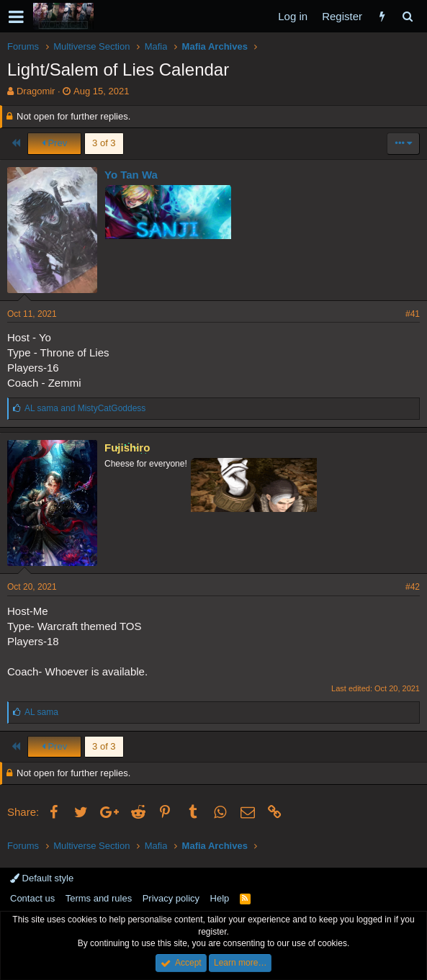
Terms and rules (99, 898)
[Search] (407, 16)
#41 (413, 314)
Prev (54, 143)
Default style (42, 878)
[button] (16, 17)
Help (220, 898)
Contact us (32, 898)
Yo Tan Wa (131, 175)
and (85, 408)
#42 (413, 587)
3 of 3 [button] (104, 143)
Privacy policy (171, 898)
